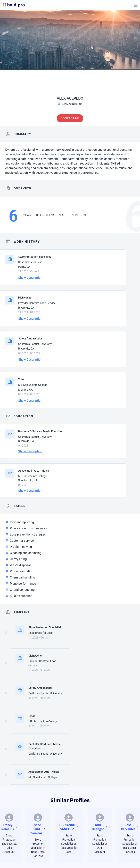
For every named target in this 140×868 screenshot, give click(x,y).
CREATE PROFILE (70, 836)
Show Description (30, 278)
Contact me (70, 118)
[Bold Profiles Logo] (14, 5)
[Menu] (136, 5)
